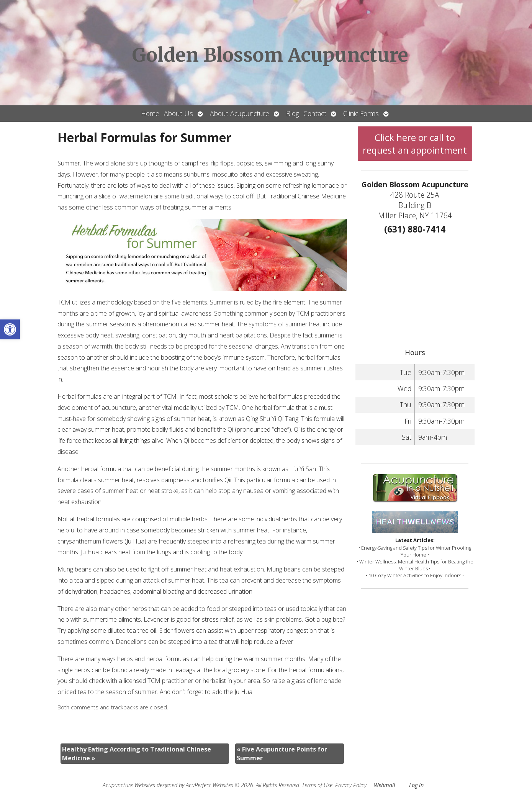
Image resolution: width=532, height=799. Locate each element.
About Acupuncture (240, 113)
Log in (416, 785)
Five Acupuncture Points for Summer (282, 753)
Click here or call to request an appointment (415, 144)
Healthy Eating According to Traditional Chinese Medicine (137, 753)
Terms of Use (317, 785)
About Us (178, 113)
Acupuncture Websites (129, 785)
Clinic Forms (361, 113)
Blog (292, 113)
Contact (315, 113)
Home (150, 113)
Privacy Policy (351, 785)
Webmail (385, 785)
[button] (10, 329)
